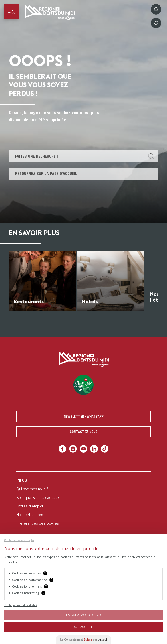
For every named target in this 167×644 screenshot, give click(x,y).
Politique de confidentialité (21, 605)
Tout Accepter (83, 627)
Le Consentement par (84, 640)
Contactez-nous (83, 432)
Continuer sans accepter (19, 540)
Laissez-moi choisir (83, 615)
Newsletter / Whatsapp (84, 416)
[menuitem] (83, 502)
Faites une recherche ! (37, 156)
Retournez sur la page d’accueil (46, 174)
